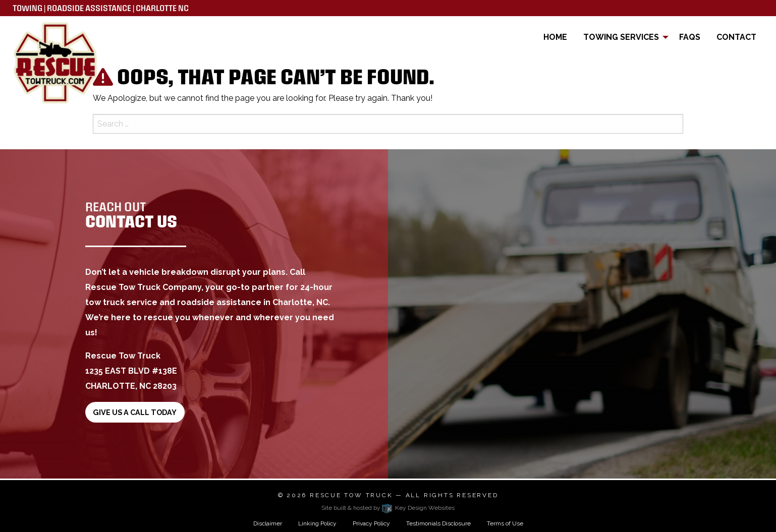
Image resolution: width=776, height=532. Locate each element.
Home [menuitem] (555, 37)
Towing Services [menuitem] (621, 37)
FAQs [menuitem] (690, 37)
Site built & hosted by (388, 508)
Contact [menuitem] (736, 37)
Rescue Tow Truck (351, 495)
